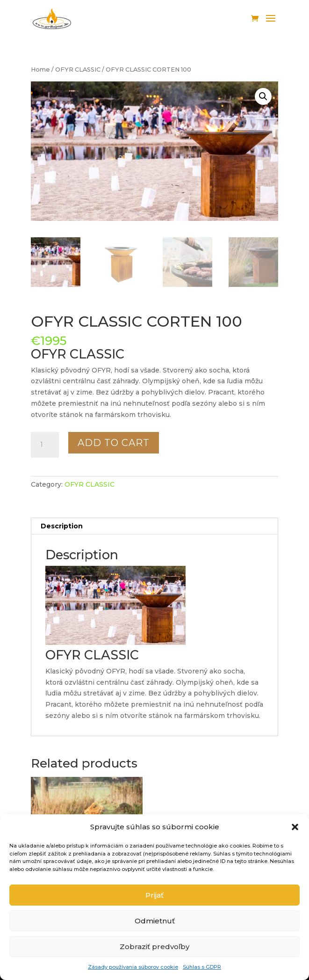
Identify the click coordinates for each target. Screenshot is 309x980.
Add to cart (114, 443)
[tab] (154, 526)
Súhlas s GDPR (202, 967)
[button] (295, 827)
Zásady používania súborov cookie (133, 967)
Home (40, 69)
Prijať (154, 895)
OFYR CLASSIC (78, 69)
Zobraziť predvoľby (154, 947)
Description (62, 526)
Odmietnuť (155, 921)
